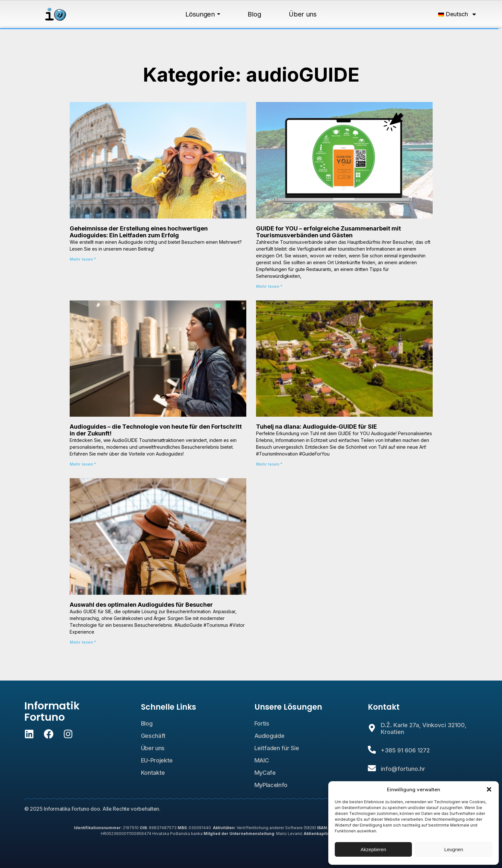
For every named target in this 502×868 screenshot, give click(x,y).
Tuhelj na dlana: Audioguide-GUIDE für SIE (316, 427)
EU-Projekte (157, 760)
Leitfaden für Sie (277, 748)
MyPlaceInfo (271, 785)
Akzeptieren (373, 849)
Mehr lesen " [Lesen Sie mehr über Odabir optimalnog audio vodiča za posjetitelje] (83, 642)
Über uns (153, 748)
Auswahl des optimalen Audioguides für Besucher (141, 605)
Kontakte (153, 773)
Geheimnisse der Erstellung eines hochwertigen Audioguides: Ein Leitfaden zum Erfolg (139, 232)
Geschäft (153, 736)
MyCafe (265, 773)
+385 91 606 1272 (405, 750)
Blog (147, 723)
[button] (489, 789)
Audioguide (269, 736)
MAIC (262, 760)
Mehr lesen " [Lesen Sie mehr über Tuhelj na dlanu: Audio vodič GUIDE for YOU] (269, 464)
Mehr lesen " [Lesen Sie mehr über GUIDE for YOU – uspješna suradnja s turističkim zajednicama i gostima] (269, 286)
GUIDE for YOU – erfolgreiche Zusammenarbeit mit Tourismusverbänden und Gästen (328, 232)
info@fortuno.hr (403, 769)
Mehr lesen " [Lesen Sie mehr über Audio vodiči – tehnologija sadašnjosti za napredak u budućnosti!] (83, 464)
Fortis (262, 723)
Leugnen (454, 849)
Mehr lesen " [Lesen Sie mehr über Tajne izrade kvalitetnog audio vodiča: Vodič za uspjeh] (83, 259)
